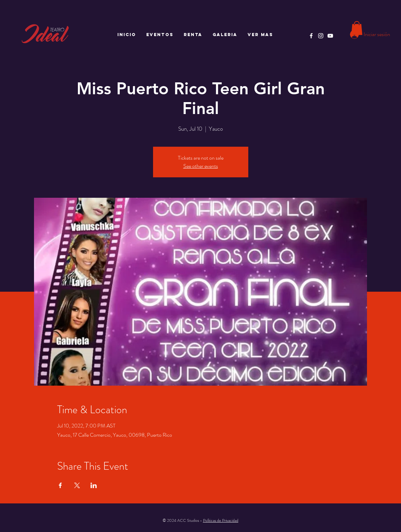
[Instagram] (321, 36)
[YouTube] (330, 36)
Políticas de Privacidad (221, 520)
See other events (201, 166)
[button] (357, 28)
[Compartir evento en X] (77, 485)
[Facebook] (311, 36)
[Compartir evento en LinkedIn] (94, 485)
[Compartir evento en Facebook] (60, 485)
